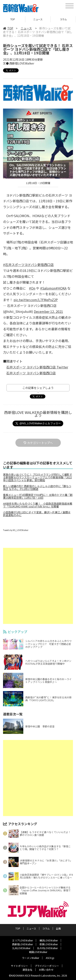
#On (32, 288)
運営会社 (27, 970)
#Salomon (48, 288)
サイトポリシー (19, 966)
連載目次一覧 (13, 714)
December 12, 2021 (48, 311)
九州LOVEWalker (21, 948)
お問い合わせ (46, 970)
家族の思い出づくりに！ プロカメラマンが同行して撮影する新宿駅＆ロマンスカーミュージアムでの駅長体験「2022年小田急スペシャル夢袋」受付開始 (38, 477)
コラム (63, 19)
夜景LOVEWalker (49, 944)
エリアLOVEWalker (22, 940)
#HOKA (61, 288)
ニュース (38, 19)
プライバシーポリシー (47, 966)
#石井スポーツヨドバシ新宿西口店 (28, 265)
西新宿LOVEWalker (22, 944)
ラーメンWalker (31, 958)
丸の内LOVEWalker (47, 948)
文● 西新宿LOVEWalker (19, 63)
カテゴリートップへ (38, 443)
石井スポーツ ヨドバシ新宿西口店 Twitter (37, 367)
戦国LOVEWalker (38, 952)
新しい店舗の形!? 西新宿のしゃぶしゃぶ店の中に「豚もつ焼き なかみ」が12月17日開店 (37, 488)
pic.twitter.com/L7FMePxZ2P (36, 300)
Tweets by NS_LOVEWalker (16, 530)
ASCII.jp (50, 958)
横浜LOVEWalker (49, 940)
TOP (13, 19)
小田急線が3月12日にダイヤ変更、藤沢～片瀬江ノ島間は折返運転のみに (37, 514)
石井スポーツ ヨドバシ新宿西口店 (31, 373)
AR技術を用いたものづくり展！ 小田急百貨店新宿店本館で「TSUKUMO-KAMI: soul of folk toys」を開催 (38, 505)
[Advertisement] (38, 586)
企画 (58, 928)
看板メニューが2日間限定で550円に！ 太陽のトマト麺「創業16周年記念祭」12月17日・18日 (38, 496)
